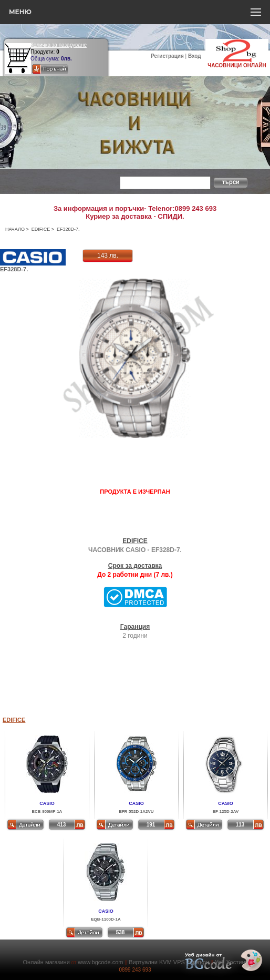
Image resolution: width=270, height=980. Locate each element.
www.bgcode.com (100, 962)
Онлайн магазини (46, 962)
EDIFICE (41, 229)
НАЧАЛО (15, 229)
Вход (195, 56)
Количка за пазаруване (59, 45)
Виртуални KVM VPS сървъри (169, 962)
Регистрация (167, 56)
